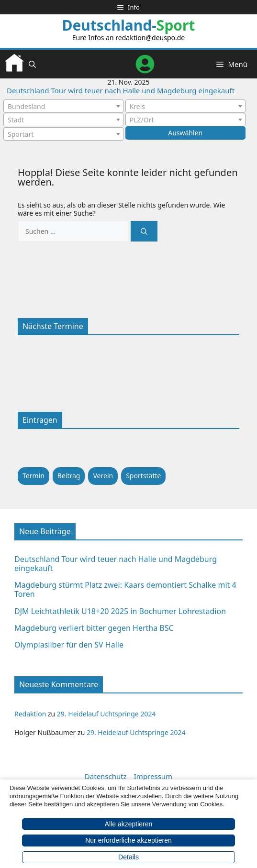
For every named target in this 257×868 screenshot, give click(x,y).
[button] (32, 64)
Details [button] (128, 857)
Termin (34, 476)
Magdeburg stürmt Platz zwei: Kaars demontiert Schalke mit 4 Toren (125, 589)
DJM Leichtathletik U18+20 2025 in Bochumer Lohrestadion (120, 611)
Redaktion (30, 714)
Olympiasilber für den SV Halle (69, 645)
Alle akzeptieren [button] (129, 824)
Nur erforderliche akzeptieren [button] (128, 840)
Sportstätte (143, 476)
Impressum (153, 776)
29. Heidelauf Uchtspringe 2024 (106, 714)
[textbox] (63, 107)
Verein (103, 476)
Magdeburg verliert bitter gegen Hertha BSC (94, 628)
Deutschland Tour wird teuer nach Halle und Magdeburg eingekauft (121, 90)
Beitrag (69, 476)
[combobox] (63, 106)
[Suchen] (144, 231)
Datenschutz (106, 776)
